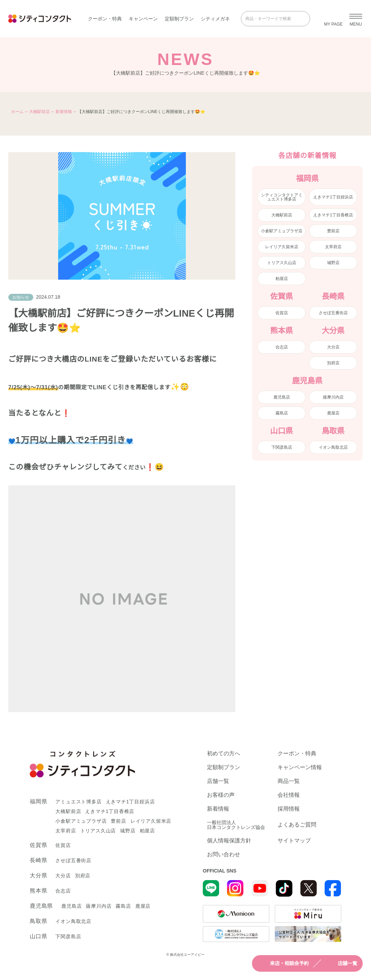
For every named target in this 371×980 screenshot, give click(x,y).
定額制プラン (179, 19)
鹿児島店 (282, 397)
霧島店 (282, 413)
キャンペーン (143, 19)
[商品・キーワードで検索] (271, 19)
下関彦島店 (282, 447)
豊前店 (333, 231)
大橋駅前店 (39, 112)
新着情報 (64, 112)
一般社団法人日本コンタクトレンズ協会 (236, 825)
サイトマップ (294, 841)
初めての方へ (224, 754)
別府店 (333, 363)
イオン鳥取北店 (333, 447)
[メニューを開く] (356, 19)
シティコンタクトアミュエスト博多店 (282, 197)
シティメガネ (215, 19)
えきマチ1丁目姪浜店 (333, 197)
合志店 (282, 347)
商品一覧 (289, 781)
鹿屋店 (333, 413)
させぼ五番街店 (333, 313)
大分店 (333, 347)
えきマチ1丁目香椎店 (333, 215)
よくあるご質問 (297, 825)
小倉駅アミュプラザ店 (282, 231)
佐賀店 (282, 313)
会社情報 (289, 795)
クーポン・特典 (105, 19)
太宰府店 (333, 247)
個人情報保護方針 (229, 841)
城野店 (333, 263)
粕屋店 (282, 279)
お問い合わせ (224, 855)
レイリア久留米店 (282, 247)
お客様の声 (221, 795)
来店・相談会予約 (283, 963)
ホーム (17, 112)
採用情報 (289, 809)
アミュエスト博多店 (78, 802)
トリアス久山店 (282, 263)
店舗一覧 (341, 963)
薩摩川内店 (333, 397)
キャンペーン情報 (300, 767)
